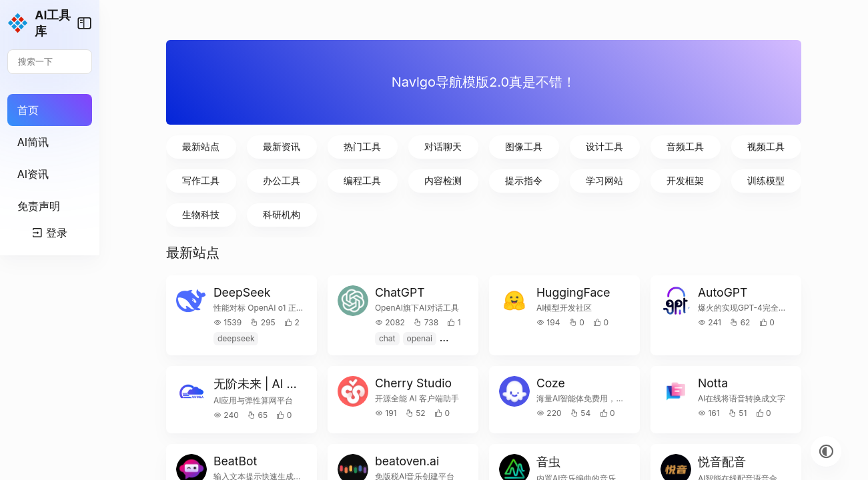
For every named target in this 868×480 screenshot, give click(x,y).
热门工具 (423, 146)
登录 (94, 451)
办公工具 (353, 180)
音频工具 (702, 146)
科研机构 (353, 214)
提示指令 (562, 180)
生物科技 (283, 214)
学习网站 (632, 180)
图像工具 (562, 146)
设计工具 (632, 146)
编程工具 (423, 180)
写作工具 (283, 180)
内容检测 (492, 180)
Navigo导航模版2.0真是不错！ (527, 82)
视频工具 (772, 146)
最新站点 (283, 146)
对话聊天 (492, 146)
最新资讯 (353, 146)
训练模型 (772, 180)
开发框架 (702, 180)
